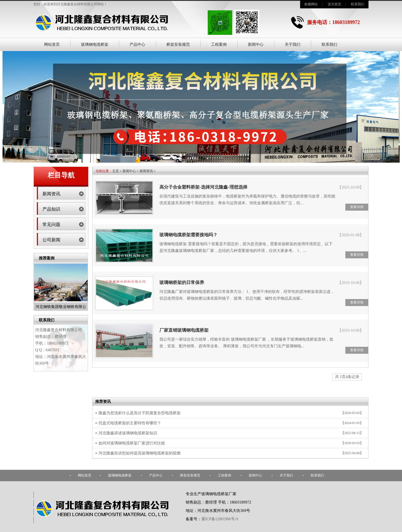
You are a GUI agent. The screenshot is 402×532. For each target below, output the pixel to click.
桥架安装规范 (178, 44)
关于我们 (293, 44)
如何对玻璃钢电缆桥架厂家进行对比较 (132, 443)
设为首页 (334, 4)
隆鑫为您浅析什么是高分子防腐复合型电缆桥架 (140, 413)
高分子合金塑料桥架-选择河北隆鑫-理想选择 (203, 187)
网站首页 (52, 44)
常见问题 (51, 224)
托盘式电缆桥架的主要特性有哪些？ (130, 423)
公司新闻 (51, 240)
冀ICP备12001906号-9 (220, 519)
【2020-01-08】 (350, 235)
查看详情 (357, 207)
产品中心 (137, 44)
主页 (116, 171)
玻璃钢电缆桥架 (95, 44)
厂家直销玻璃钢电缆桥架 (184, 330)
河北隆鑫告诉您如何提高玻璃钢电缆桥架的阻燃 (140, 453)
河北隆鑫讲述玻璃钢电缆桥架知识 (128, 433)
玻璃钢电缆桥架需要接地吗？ (188, 235)
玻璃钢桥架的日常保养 (182, 282)
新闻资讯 (51, 194)
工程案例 (219, 44)
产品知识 (51, 209)
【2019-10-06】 (350, 283)
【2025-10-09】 (350, 187)
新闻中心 (256, 44)
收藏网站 (311, 4)
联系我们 (358, 4)
